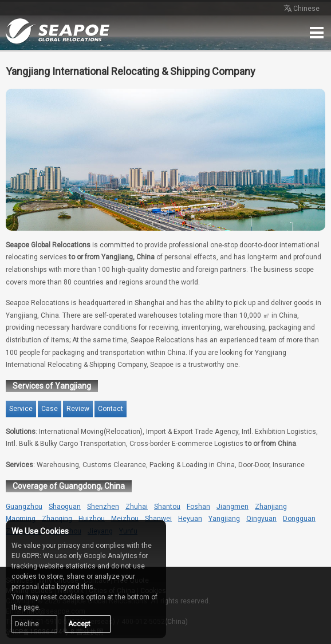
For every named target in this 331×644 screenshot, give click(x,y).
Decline (27, 624)
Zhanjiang (271, 507)
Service (21, 409)
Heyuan (190, 519)
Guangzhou (24, 507)
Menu (317, 33)
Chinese (301, 9)
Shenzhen (103, 507)
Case (50, 409)
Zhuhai (137, 507)
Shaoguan (65, 507)
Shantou (167, 507)
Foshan (198, 507)
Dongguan (299, 519)
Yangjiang (224, 519)
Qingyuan (261, 519)
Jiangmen (233, 507)
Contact (111, 409)
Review (78, 409)
